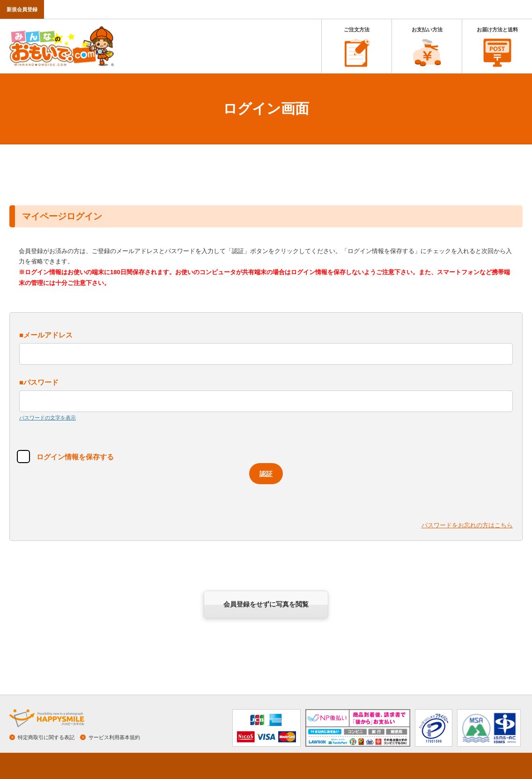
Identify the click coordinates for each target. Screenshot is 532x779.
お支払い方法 (427, 30)
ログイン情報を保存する (72, 457)
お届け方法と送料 (497, 30)
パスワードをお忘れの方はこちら (467, 525)
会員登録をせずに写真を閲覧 (266, 604)
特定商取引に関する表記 (46, 737)
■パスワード (39, 382)
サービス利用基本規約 (114, 737)
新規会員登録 (22, 9)
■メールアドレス (46, 335)
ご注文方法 (357, 30)
